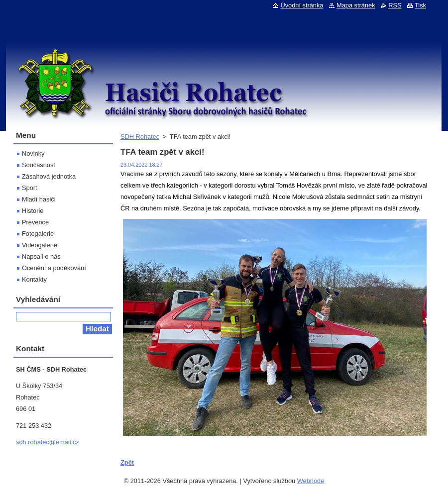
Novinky (33, 153)
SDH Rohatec (140, 137)
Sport (30, 188)
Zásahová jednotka (49, 176)
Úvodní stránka (302, 5)
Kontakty (34, 279)
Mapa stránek (356, 5)
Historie (33, 211)
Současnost (39, 165)
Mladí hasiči (39, 199)
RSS (395, 5)
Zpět (127, 462)
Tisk (420, 5)
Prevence (35, 222)
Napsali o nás (41, 256)
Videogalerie (40, 245)
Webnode (311, 481)
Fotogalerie (38, 234)
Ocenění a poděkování (54, 268)
